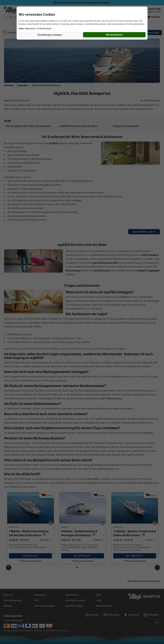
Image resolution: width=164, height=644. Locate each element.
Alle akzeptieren (114, 35)
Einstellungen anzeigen (50, 35)
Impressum (30, 29)
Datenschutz (46, 29)
